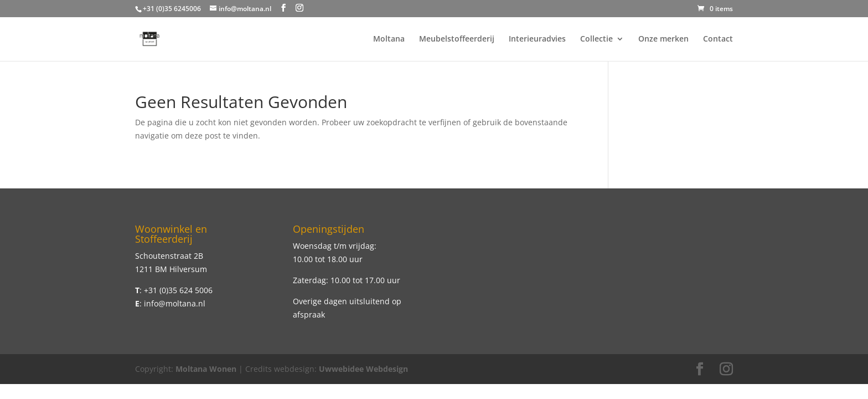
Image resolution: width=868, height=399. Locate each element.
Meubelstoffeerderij (457, 39)
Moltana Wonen (206, 369)
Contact (718, 39)
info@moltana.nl (175, 303)
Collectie (596, 39)
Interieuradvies (537, 39)
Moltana (389, 39)
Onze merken (663, 39)
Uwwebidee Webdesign (363, 369)
